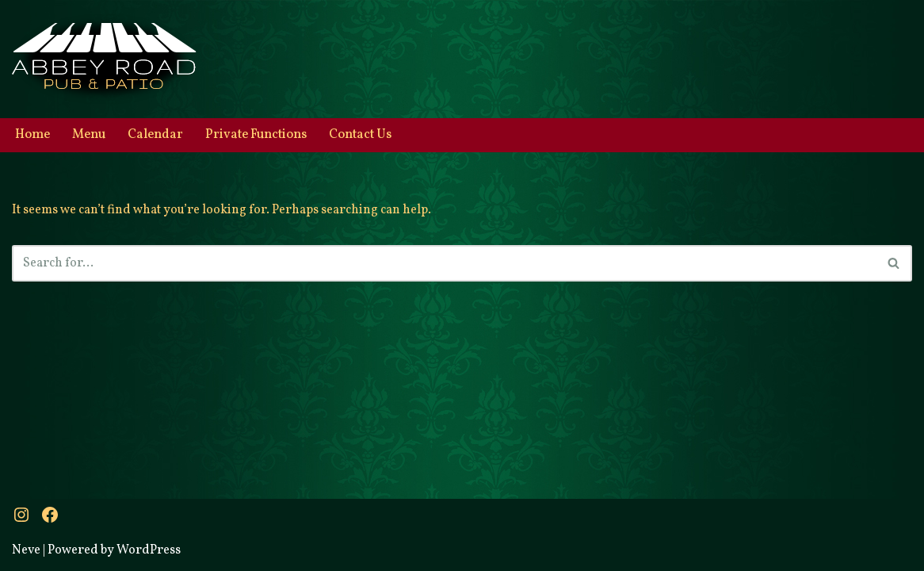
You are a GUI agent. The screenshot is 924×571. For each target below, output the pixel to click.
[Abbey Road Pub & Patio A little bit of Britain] (104, 59)
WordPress (149, 550)
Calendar (155, 135)
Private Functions (256, 135)
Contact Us (360, 135)
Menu (89, 135)
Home (32, 135)
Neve (26, 550)
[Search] (444, 263)
